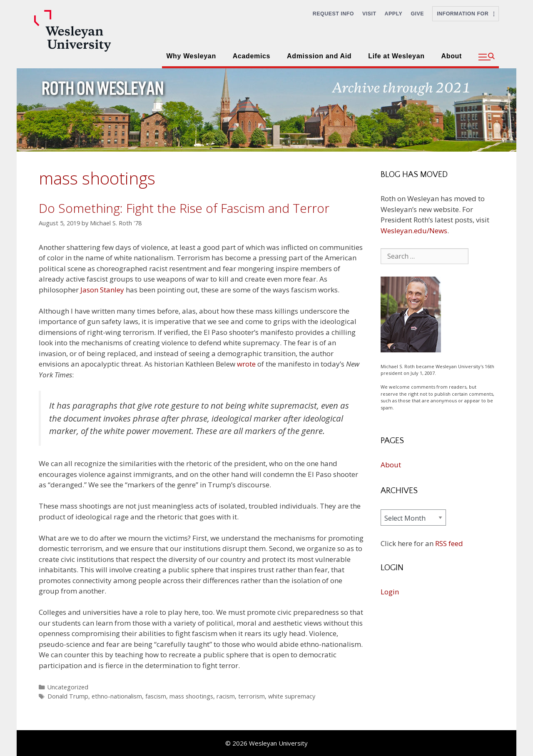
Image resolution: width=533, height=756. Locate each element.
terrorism (252, 696)
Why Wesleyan (191, 56)
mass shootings (191, 696)
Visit (369, 14)
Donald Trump (68, 696)
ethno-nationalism (117, 696)
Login (390, 592)
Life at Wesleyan (396, 56)
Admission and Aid (319, 56)
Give (417, 14)
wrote (246, 364)
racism (226, 696)
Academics (252, 56)
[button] (487, 57)
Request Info (333, 14)
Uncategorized (68, 687)
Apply (394, 14)
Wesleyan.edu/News (414, 231)
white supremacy (292, 696)
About (452, 56)
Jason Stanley (102, 290)
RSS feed (449, 543)
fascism (156, 696)
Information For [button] (466, 14)
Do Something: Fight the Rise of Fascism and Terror (184, 208)
